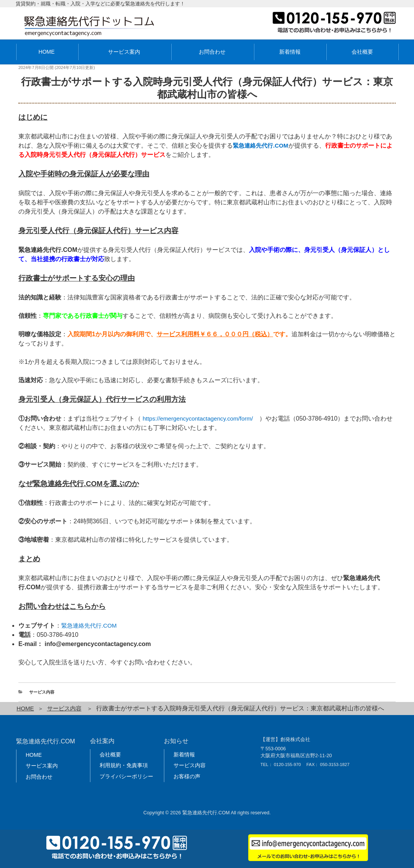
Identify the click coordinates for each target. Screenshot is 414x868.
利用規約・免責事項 (124, 765)
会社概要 (362, 52)
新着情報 (290, 52)
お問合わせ (212, 52)
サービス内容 (42, 692)
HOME (47, 52)
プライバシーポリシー (126, 776)
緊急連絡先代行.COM (91, 626)
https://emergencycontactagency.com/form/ (201, 418)
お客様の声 (187, 776)
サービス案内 (124, 52)
